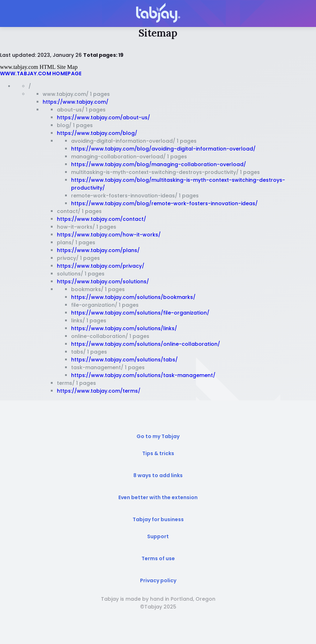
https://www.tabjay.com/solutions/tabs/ (124, 360)
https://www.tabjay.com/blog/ (97, 133)
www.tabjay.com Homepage (41, 73)
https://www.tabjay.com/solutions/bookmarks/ (133, 297)
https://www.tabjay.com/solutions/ (103, 282)
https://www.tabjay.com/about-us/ (103, 118)
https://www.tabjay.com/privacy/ (101, 266)
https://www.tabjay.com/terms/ (99, 391)
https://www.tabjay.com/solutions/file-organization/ (140, 313)
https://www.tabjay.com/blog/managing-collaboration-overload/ (159, 164)
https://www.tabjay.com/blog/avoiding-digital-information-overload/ (163, 149)
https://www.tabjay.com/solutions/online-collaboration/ (146, 344)
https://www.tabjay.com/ (76, 102)
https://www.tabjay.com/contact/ (101, 219)
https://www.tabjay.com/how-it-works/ (109, 235)
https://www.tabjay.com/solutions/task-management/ (143, 375)
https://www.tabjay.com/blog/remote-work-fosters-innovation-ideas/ (164, 203)
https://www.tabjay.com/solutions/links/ (124, 328)
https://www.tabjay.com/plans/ (98, 250)
